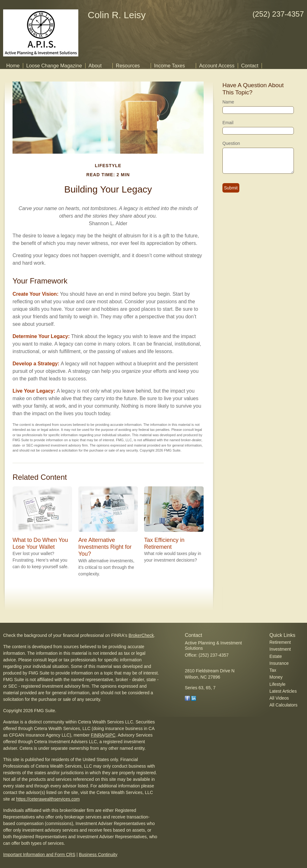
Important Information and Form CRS (39, 855)
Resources (128, 66)
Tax (273, 670)
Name (228, 102)
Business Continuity (98, 855)
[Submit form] (231, 188)
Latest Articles (283, 691)
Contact (250, 66)
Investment (280, 649)
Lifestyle (277, 684)
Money (276, 677)
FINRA (97, 735)
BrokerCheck (141, 635)
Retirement (280, 642)
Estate (276, 656)
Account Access (217, 66)
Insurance (279, 663)
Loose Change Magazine (54, 66)
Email (228, 123)
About (95, 66)
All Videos (279, 698)
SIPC (110, 735)
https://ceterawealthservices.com (48, 799)
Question (231, 143)
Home (13, 66)
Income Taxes (169, 66)
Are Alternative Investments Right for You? (105, 547)
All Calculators (283, 705)
